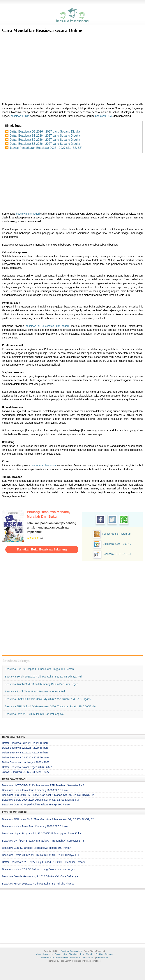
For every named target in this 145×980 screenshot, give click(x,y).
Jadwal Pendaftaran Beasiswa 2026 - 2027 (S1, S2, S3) (46, 148)
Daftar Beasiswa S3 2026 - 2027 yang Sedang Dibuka (45, 144)
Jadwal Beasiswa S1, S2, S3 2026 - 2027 (26, 772)
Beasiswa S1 (75, 958)
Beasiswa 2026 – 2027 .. (117, 544)
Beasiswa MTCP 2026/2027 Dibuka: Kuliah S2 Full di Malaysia (38, 884)
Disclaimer (74, 954)
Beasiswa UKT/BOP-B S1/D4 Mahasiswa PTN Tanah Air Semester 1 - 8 (43, 785)
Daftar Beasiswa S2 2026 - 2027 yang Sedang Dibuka (45, 140)
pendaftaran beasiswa (43, 465)
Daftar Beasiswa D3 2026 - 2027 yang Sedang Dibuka (45, 132)
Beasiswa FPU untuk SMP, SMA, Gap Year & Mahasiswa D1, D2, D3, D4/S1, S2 (48, 795)
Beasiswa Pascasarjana (71, 951)
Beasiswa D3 (62, 958)
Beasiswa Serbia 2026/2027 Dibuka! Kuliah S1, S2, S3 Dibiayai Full (43, 677)
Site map (108, 954)
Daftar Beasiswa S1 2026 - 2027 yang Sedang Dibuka (45, 136)
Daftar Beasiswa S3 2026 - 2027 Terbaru (25, 743)
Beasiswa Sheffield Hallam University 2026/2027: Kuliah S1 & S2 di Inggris (48, 699)
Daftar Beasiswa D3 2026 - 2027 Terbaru (25, 757)
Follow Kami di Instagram (117, 534)
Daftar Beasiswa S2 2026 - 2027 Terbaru (25, 748)
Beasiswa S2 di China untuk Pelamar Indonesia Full (35, 691)
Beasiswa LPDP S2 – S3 (117, 554)
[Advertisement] (72, 71)
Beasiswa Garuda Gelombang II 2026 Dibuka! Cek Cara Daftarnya (40, 876)
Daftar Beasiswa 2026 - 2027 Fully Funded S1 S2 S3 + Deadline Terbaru (44, 862)
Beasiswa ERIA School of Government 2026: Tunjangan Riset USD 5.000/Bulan (51, 706)
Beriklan (99, 954)
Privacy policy (61, 954)
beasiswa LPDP (20, 116)
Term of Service (87, 954)
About (39, 954)
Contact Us (48, 954)
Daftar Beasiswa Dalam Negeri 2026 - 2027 (27, 767)
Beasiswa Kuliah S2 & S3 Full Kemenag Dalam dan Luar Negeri (41, 684)
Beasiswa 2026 (48, 958)
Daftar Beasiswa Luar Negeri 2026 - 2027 (26, 762)
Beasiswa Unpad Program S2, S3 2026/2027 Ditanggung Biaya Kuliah (42, 833)
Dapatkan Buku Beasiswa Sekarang (42, 549)
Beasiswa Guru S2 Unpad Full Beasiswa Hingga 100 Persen (39, 669)
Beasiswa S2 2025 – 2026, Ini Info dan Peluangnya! (35, 714)
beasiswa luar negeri (28, 214)
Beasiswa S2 (89, 958)
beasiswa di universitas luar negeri (47, 326)
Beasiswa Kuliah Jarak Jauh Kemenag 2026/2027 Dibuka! (35, 790)
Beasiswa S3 (102, 958)
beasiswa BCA (104, 116)
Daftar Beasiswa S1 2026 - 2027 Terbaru (25, 753)
